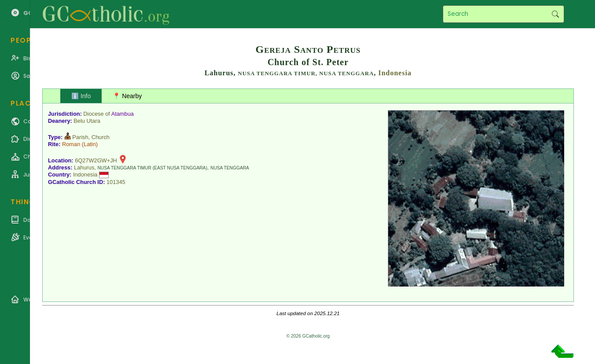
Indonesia (395, 73)
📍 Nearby (127, 96)
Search (555, 14)
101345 (116, 182)
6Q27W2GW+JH (96, 160)
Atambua (123, 114)
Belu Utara (87, 121)
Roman (71, 144)
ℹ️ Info (81, 96)
